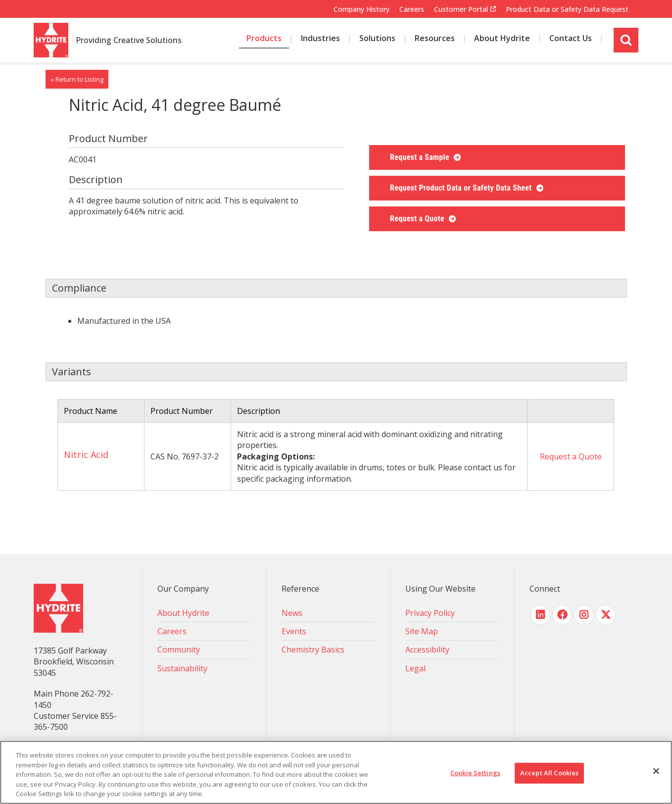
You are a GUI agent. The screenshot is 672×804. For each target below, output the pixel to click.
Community (179, 650)
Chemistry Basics (313, 650)
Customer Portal (461, 9)
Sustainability (182, 668)
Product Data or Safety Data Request (567, 9)
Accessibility (427, 650)
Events (294, 631)
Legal (415, 668)
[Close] (656, 771)
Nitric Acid (86, 454)
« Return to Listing (77, 79)
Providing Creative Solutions (129, 41)
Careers (412, 9)
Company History (361, 9)
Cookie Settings (475, 773)
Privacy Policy (430, 613)
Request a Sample (421, 157)
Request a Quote (418, 219)
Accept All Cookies (549, 773)
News (292, 613)
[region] (336, 772)
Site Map (422, 631)
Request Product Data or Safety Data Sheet (462, 188)
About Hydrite (183, 613)
